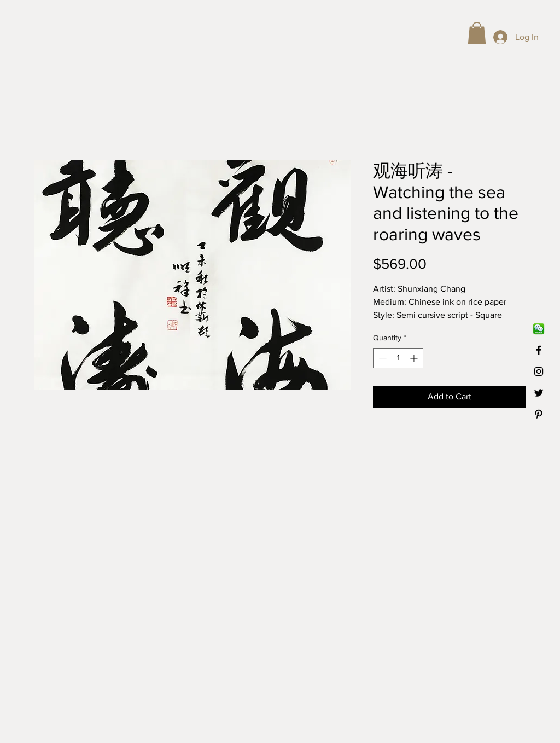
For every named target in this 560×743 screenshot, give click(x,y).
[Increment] (415, 358)
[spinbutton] (398, 358)
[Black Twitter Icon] (539, 393)
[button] (477, 33)
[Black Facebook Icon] (539, 350)
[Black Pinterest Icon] (539, 414)
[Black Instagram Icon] (539, 372)
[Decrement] (381, 358)
